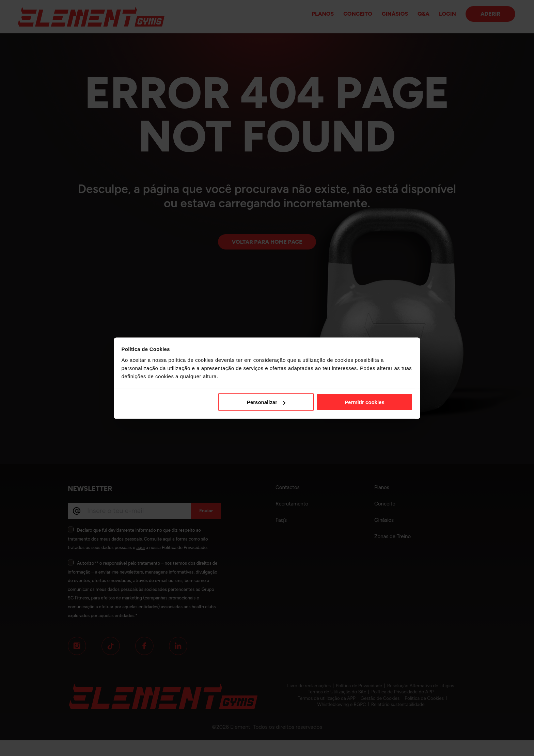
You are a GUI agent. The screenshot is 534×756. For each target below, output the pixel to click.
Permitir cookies (365, 402)
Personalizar (266, 402)
